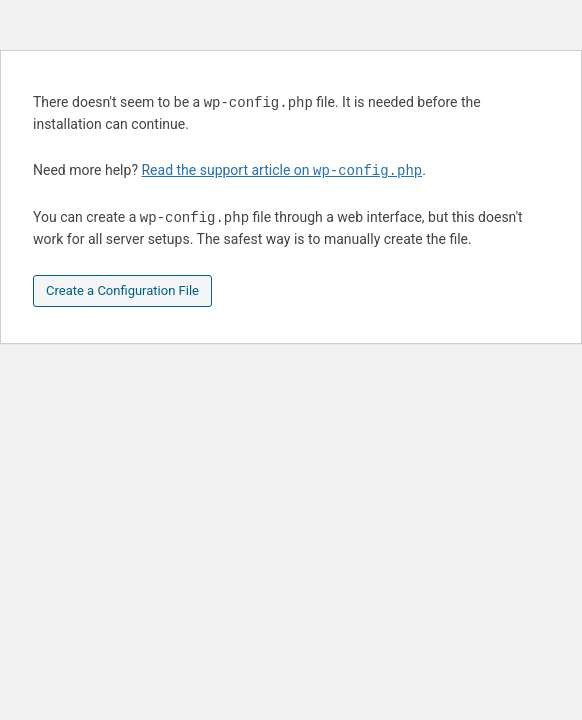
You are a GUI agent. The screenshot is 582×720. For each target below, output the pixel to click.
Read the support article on (281, 171)
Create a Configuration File (122, 290)
